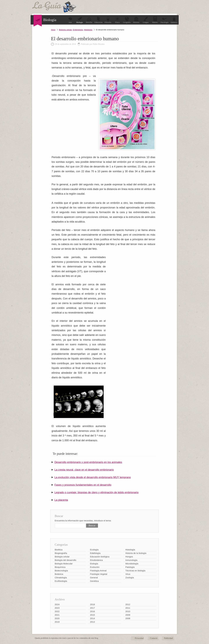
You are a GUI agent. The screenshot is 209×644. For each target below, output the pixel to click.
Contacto (154, 638)
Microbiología (132, 564)
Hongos (129, 557)
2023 (57, 608)
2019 (57, 622)
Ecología (94, 550)
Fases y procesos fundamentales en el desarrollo (83, 485)
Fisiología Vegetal (99, 574)
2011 (128, 608)
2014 (92, 618)
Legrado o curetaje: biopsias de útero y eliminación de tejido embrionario (96, 492)
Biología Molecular (64, 564)
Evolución (95, 567)
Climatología (61, 578)
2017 (92, 608)
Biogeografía (61, 553)
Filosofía (108, 20)
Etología (94, 564)
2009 (128, 615)
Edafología (95, 553)
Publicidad (168, 638)
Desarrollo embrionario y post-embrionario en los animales (88, 462)
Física (117, 20)
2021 (57, 615)
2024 (57, 604)
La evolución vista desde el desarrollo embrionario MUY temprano (93, 477)
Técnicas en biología (135, 571)
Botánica (59, 574)
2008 (128, 618)
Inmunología (131, 560)
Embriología (78, 30)
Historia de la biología (136, 553)
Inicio (53, 30)
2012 (128, 604)
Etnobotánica (96, 560)
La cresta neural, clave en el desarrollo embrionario (84, 470)
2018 (92, 604)
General (94, 578)
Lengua (146, 20)
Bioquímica (60, 567)
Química (174, 20)
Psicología (164, 20)
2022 (57, 611)
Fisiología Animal (98, 571)
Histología (88, 30)
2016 (92, 611)
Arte (70, 20)
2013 (92, 622)
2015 (92, 615)
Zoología (130, 578)
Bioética (59, 550)
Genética (94, 581)
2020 (57, 618)
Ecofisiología (61, 581)
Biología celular (65, 30)
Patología (130, 567)
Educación (98, 20)
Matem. (155, 20)
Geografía (127, 20)
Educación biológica (100, 557)
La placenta (61, 500)
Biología (80, 20)
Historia (136, 20)
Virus (128, 574)
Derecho (89, 20)
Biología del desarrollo (65, 560)
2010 (128, 611)
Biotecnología (61, 571)
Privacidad (139, 638)
